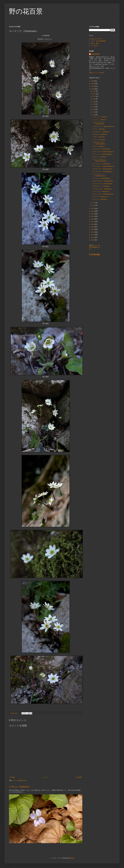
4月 (94, 112)
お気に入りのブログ (97, 39)
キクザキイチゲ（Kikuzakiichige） (103, 169)
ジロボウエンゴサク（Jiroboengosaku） (99, 143)
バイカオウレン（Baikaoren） (101, 132)
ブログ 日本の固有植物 (98, 41)
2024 (93, 86)
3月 (94, 115)
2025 (93, 84)
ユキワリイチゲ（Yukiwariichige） (103, 184)
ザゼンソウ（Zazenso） (100, 157)
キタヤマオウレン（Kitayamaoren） (103, 181)
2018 (93, 219)
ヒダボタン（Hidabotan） (100, 134)
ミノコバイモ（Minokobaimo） (102, 178)
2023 (93, 89)
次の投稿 (12, 777)
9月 (94, 99)
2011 (93, 237)
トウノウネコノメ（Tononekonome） (99, 175)
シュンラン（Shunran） (100, 120)
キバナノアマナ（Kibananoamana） (103, 152)
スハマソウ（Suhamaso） (100, 199)
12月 (94, 91)
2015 (93, 227)
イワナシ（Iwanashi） (99, 137)
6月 (94, 107)
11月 (94, 94)
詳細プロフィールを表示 (96, 73)
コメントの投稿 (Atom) (19, 780)
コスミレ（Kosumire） (99, 140)
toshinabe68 (95, 54)
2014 (93, 229)
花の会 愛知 (95, 43)
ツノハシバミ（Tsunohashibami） (103, 154)
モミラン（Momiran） (99, 129)
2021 (93, 211)
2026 (93, 81)
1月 (94, 205)
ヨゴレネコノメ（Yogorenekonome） (104, 126)
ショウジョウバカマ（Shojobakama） (99, 123)
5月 (94, 109)
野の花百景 (26, 11)
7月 (94, 104)
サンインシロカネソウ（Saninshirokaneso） (100, 160)
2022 (93, 209)
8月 (94, 102)
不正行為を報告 (95, 255)
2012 (93, 235)
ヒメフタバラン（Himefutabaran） (103, 172)
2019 (93, 216)
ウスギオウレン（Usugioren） (102, 186)
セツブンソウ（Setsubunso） (101, 192)
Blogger (72, 858)
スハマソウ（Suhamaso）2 (101, 197)
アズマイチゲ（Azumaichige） (102, 149)
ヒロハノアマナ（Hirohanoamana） (103, 194)
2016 (93, 224)
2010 (93, 240)
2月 (94, 203)
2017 (93, 222)
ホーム (46, 777)
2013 (93, 232)
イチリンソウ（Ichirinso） (100, 117)
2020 (93, 214)
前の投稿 (79, 777)
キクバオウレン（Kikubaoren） (102, 164)
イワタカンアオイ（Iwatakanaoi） (103, 189)
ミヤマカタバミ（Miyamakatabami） (104, 166)
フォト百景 (94, 46)
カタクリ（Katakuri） (99, 146)
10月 (94, 96)
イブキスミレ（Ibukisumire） (20, 787)
